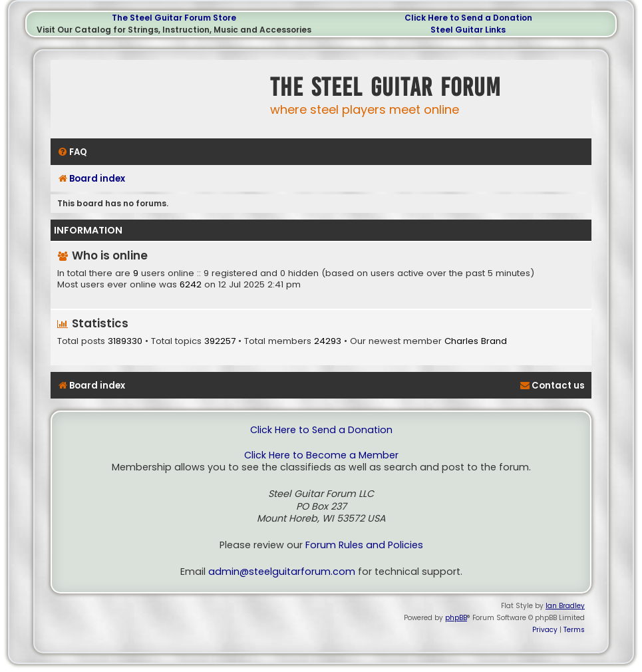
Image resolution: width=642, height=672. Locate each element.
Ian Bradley (565, 606)
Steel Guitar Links (468, 30)
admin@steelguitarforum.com (282, 572)
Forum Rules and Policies (364, 545)
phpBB (456, 618)
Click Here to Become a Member (321, 455)
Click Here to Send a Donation (468, 18)
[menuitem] (72, 152)
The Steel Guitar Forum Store (174, 18)
